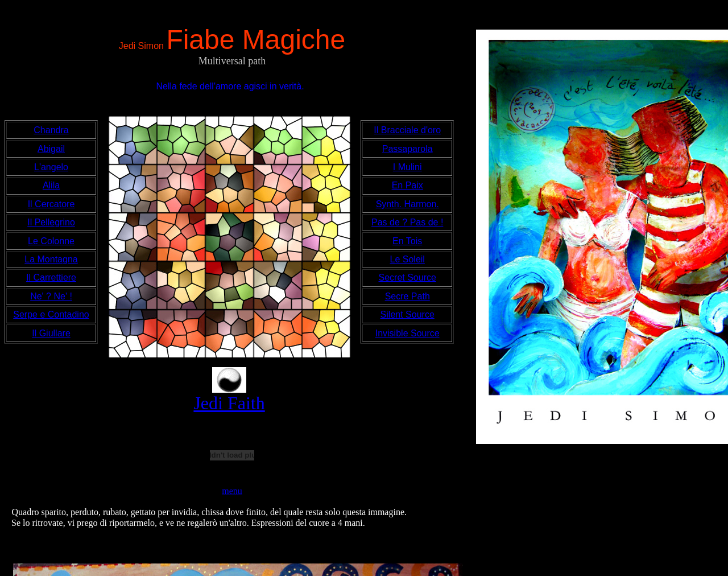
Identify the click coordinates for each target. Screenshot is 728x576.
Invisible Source (408, 333)
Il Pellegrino (51, 222)
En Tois (407, 241)
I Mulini (408, 167)
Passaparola (408, 149)
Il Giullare (51, 333)
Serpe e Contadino (51, 314)
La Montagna (51, 259)
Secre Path (408, 296)
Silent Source (408, 314)
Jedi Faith (229, 403)
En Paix (408, 185)
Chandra (51, 130)
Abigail (51, 149)
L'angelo (51, 167)
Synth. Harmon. (408, 204)
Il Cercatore (51, 204)
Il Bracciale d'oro (407, 130)
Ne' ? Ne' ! (51, 296)
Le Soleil (408, 259)
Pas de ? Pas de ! (407, 222)
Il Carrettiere (51, 277)
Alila (51, 185)
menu (232, 491)
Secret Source (408, 277)
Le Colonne (51, 241)
